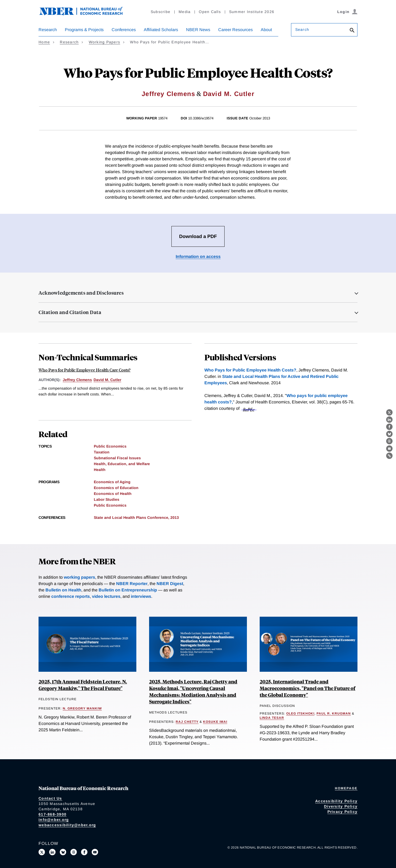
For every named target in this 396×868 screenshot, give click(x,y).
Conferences (124, 30)
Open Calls (210, 12)
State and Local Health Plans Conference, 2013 (136, 518)
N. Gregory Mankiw (82, 708)
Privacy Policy (343, 812)
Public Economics (110, 446)
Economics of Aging (112, 482)
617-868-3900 (52, 814)
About (266, 30)
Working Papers (105, 42)
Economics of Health (113, 494)
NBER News (198, 30)
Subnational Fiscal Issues (117, 458)
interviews (141, 596)
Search (302, 30)
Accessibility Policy (336, 801)
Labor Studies (107, 499)
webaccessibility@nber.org (67, 825)
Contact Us (50, 798)
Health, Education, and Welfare (122, 464)
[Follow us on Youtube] (95, 852)
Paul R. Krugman (334, 713)
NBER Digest (170, 584)
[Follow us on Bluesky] (63, 852)
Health (100, 470)
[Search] (352, 31)
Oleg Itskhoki (300, 713)
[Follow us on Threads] (74, 852)
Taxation (102, 452)
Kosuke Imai (215, 722)
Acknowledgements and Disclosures (81, 293)
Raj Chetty (187, 722)
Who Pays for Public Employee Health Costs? (250, 370)
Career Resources (235, 30)
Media (185, 12)
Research (48, 30)
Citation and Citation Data (70, 312)
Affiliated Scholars (161, 30)
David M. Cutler (229, 94)
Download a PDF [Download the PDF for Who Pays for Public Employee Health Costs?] (198, 236)
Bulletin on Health (63, 590)
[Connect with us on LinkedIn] (52, 852)
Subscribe (161, 12)
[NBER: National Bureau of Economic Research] (85, 14)
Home (44, 42)
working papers (79, 577)
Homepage (346, 788)
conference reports (71, 596)
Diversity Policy (341, 806)
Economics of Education (116, 488)
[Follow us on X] (42, 852)
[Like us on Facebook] (84, 852)
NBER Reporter (132, 584)
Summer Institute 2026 (252, 12)
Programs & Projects (84, 30)
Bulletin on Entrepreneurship (128, 590)
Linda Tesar (272, 718)
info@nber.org (54, 820)
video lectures (106, 596)
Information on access (198, 256)
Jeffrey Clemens (168, 94)
